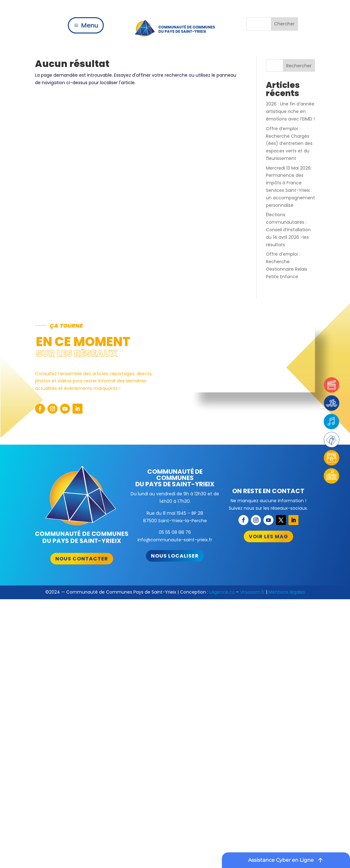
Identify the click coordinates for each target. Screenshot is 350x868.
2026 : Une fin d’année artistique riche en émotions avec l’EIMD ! (290, 111)
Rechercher (299, 66)
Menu (90, 25)
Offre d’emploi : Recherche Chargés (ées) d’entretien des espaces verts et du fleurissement (289, 143)
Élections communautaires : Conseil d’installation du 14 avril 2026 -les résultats (288, 230)
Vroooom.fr (252, 592)
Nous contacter (82, 559)
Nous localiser (175, 556)
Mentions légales (287, 592)
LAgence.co (222, 592)
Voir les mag (268, 536)
